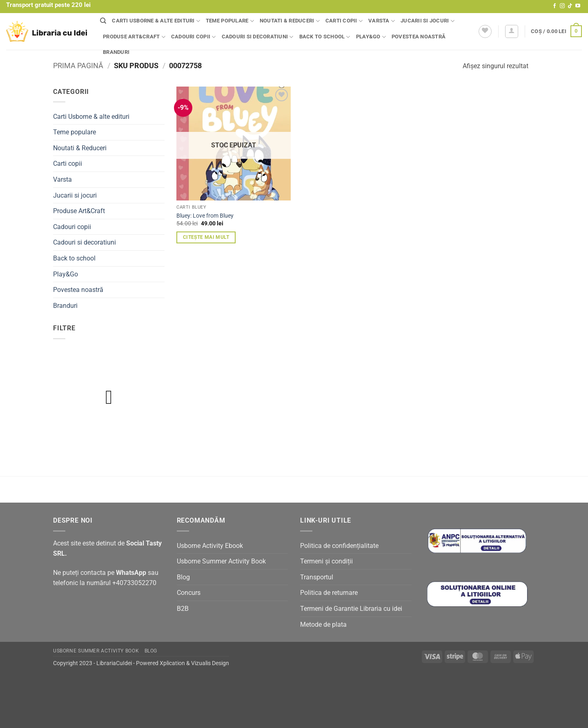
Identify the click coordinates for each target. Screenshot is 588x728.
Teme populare (230, 21)
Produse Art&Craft (134, 37)
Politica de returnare (329, 593)
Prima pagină (78, 66)
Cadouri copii (194, 37)
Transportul (317, 577)
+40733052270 (134, 583)
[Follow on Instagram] (562, 6)
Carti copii (344, 21)
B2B (183, 609)
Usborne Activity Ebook (210, 546)
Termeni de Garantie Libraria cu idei (351, 609)
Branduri (116, 52)
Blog (183, 577)
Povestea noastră (419, 37)
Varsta (382, 21)
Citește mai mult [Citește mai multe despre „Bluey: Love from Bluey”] (206, 237)
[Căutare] (103, 21)
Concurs (189, 593)
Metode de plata (323, 624)
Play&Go (371, 37)
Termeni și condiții (326, 561)
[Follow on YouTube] (578, 6)
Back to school (325, 37)
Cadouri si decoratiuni (258, 37)
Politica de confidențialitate (339, 546)
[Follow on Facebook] (555, 6)
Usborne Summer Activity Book (221, 561)
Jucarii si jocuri (428, 21)
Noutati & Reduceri (290, 21)
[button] (512, 31)
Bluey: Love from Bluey (205, 216)
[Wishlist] (485, 31)
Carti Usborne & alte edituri (156, 21)
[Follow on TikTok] (570, 6)
